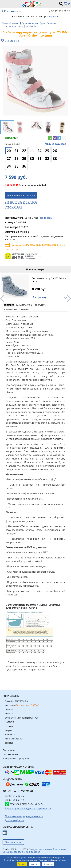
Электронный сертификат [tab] (17, 309)
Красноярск (11, 11)
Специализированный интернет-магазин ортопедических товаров (34, 851)
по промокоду (20, 185)
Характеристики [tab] (24, 305)
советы (9, 743)
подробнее (53, 16)
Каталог (16, 23)
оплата (9, 709)
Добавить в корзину (21, 195)
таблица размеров (55, 144)
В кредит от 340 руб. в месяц (21, 202)
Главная (6, 23)
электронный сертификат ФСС (22, 718)
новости (9, 722)
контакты (10, 734)
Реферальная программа (16, 759)
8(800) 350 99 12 (14, 800)
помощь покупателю (16, 701)
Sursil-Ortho (31, 26)
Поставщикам (10, 754)
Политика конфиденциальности (53, 860)
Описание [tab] (9, 305)
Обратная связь (13, 842)
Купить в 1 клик (14, 207)
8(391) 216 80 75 (61, 11)
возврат (9, 713)
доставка (22, 705)
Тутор (21, 26)
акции (8, 730)
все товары (46, 218)
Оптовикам (9, 750)
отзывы (9, 726)
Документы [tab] (40, 305)
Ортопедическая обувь (33, 23)
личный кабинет (14, 739)
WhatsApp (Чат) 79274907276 (24, 804)
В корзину (40, 297)
